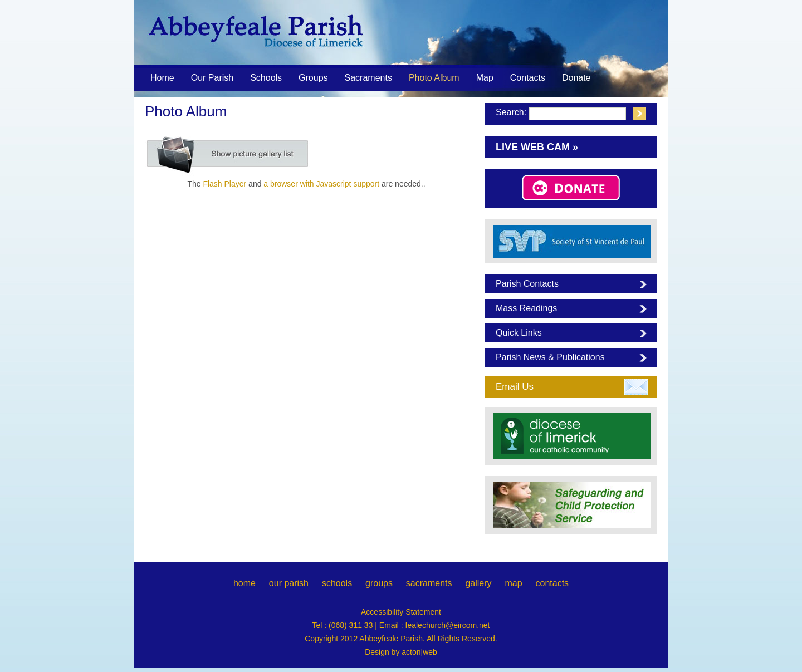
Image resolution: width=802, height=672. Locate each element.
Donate (576, 78)
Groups (313, 78)
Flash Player (224, 184)
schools (337, 583)
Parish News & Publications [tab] (550, 357)
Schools (266, 78)
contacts (552, 583)
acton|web (419, 652)
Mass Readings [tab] (526, 308)
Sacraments (368, 79)
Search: (511, 112)
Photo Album (434, 78)
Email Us (515, 387)
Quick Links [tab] (519, 333)
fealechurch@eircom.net (448, 625)
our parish (289, 583)
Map (485, 78)
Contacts (528, 78)
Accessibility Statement (401, 612)
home (244, 583)
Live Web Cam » (537, 147)
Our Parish (212, 79)
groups (379, 583)
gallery (478, 583)
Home (162, 78)
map (513, 583)
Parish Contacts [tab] (527, 284)
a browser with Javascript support (321, 184)
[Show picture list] (228, 155)
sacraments (429, 583)
